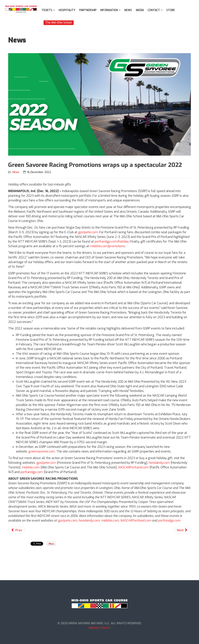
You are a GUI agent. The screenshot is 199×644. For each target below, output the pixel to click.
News (128, 10)
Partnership (88, 10)
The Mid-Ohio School (59, 23)
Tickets (47, 10)
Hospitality (67, 10)
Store (171, 10)
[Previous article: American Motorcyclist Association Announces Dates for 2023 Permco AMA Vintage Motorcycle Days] (17, 530)
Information (109, 10)
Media (140, 10)
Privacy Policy (100, 628)
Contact (154, 10)
